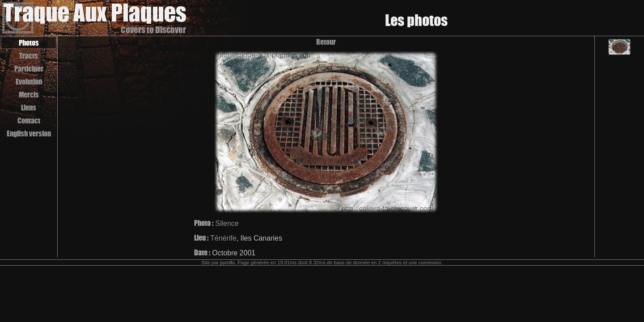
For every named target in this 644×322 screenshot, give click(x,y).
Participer (29, 69)
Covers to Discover (153, 30)
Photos (29, 43)
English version (29, 133)
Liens (29, 108)
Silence (227, 223)
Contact (29, 121)
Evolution (29, 82)
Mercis (29, 95)
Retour (326, 42)
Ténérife (223, 238)
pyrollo (227, 263)
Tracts (29, 56)
